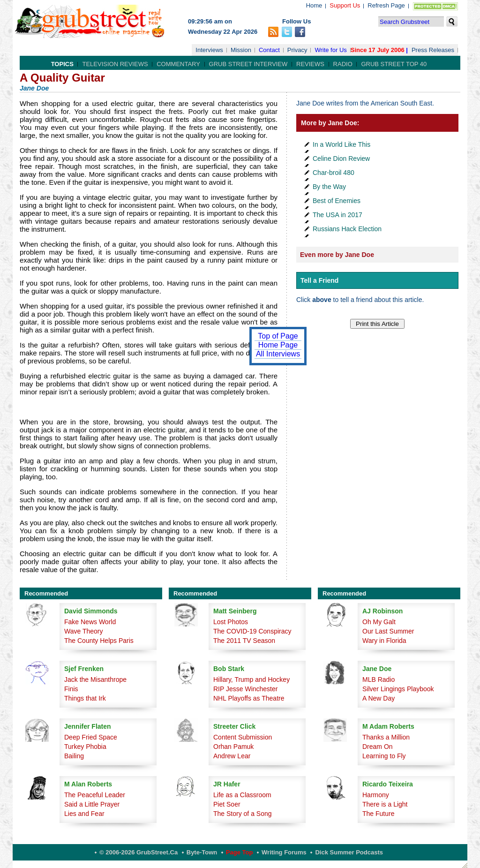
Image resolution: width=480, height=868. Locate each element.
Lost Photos (231, 622)
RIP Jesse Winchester (245, 689)
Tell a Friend (319, 280)
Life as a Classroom (242, 795)
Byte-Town (202, 852)
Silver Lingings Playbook (398, 689)
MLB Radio (379, 679)
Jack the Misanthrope (95, 679)
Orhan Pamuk (233, 747)
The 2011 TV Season (244, 641)
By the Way (329, 187)
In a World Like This (341, 144)
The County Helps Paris (99, 641)
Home (314, 5)
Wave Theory (83, 631)
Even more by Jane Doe (337, 255)
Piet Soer (227, 804)
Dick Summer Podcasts (349, 852)
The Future (378, 814)
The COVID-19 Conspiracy (252, 631)
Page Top (240, 852)
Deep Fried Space (91, 737)
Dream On (378, 747)
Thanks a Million (386, 737)
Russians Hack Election (347, 229)
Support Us (345, 5)
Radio (343, 64)
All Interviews (278, 354)
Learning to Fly (384, 756)
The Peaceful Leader (95, 795)
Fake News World (90, 622)
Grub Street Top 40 (394, 64)
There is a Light (385, 804)
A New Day (379, 698)
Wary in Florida (384, 641)
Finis (71, 689)
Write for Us (330, 50)
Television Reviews (115, 64)
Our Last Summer (388, 631)
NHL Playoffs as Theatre (249, 698)
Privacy (297, 50)
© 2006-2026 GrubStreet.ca (139, 852)
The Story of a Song (243, 814)
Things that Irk (85, 698)
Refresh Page (386, 5)
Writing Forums (284, 852)
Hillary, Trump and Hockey (251, 679)
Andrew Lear (232, 756)
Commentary (178, 64)
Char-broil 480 (334, 173)
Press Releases (433, 50)
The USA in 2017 (337, 215)
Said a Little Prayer (92, 804)
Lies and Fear (84, 814)
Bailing (74, 756)
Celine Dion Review (341, 159)
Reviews (310, 64)
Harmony (376, 795)
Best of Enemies (337, 201)
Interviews (209, 50)
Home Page (278, 345)
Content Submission (243, 737)
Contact (269, 50)
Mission (241, 50)
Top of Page (278, 336)
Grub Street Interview (248, 64)
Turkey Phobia (85, 747)
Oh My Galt (379, 622)
